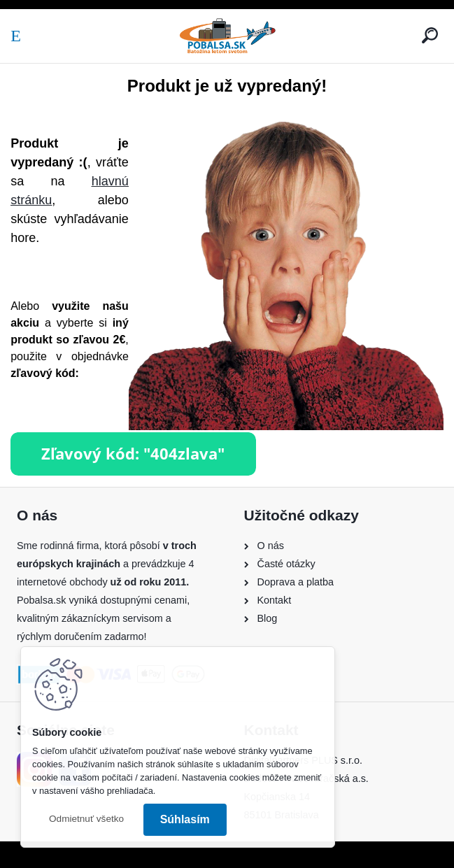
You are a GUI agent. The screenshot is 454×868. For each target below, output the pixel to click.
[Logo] (227, 36)
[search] (430, 35)
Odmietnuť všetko (86, 819)
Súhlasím (185, 819)
